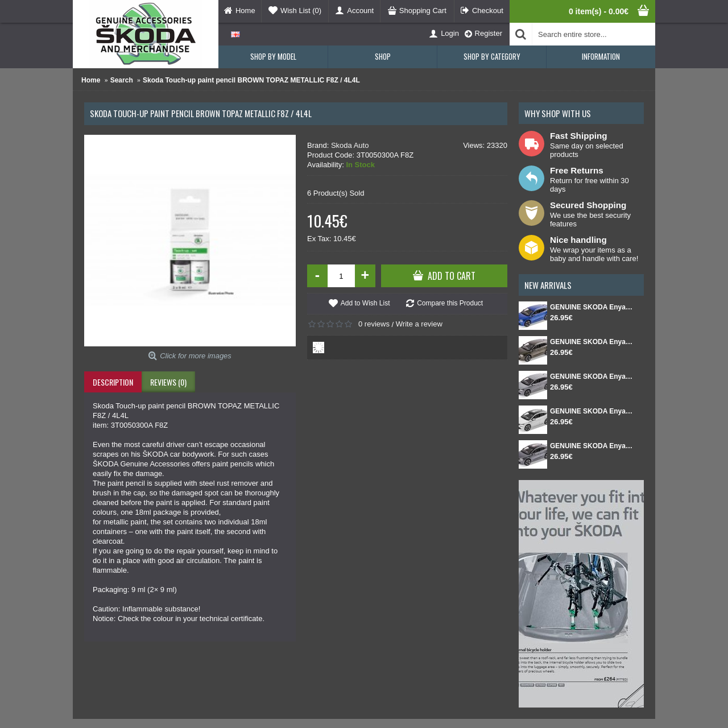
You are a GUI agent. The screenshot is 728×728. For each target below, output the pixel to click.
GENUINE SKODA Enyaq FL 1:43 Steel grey (591, 377)
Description (113, 382)
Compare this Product (450, 303)
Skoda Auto (350, 145)
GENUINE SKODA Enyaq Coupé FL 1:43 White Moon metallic (591, 411)
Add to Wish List (365, 303)
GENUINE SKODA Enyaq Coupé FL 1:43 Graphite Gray (591, 446)
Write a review (419, 324)
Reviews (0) (168, 382)
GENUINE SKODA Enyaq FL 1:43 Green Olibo (591, 342)
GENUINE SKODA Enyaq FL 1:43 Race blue (591, 307)
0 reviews (374, 324)
